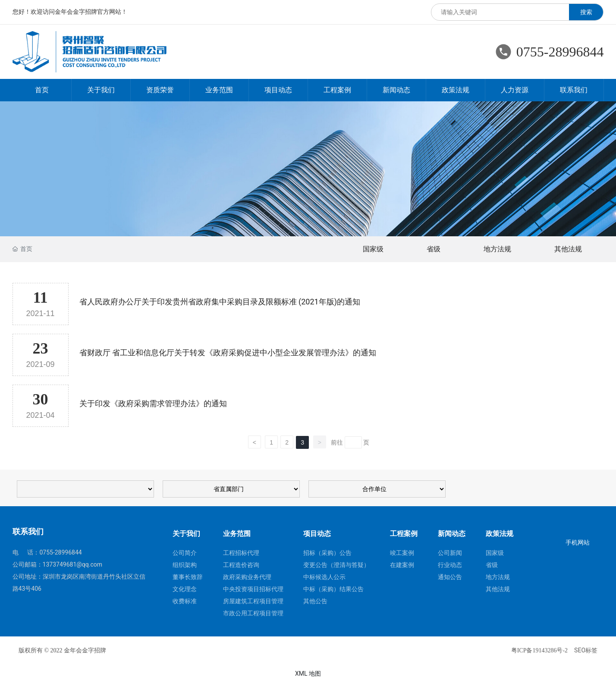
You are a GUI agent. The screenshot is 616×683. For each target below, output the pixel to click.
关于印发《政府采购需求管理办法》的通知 (153, 403)
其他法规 (568, 249)
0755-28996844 (560, 52)
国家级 (373, 249)
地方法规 (497, 249)
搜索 (586, 12)
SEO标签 (586, 650)
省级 (434, 249)
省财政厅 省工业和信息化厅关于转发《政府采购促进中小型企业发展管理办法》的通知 (228, 352)
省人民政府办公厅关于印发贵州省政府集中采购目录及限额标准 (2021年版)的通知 (220, 302)
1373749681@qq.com (72, 564)
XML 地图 (308, 674)
